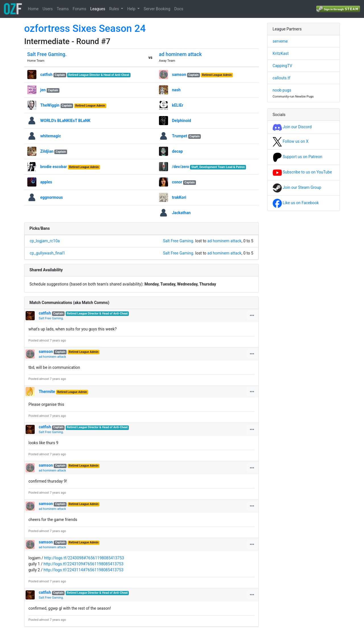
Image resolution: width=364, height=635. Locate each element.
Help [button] (132, 9)
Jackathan (181, 213)
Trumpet (180, 136)
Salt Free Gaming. (47, 54)
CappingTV (283, 66)
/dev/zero (181, 167)
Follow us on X (291, 141)
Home (33, 9)
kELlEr (178, 105)
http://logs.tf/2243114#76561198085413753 (83, 570)
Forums (80, 9)
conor (177, 182)
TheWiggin (50, 105)
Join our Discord (292, 127)
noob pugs (282, 90)
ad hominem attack (180, 54)
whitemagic (51, 136)
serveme (280, 41)
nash (176, 90)
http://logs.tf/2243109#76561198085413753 (83, 564)
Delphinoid (182, 121)
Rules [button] (115, 9)
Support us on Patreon (298, 157)
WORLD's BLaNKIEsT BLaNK (65, 121)
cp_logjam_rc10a (45, 241)
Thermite (47, 392)
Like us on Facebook (296, 203)
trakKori (179, 197)
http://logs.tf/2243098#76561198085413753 (84, 558)
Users (48, 9)
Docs (179, 9)
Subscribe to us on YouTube (302, 172)
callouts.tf (282, 78)
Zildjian (47, 151)
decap (177, 151)
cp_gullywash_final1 (47, 253)
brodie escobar (54, 167)
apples (46, 182)
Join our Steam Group (297, 187)
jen (43, 90)
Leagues (98, 9)
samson (179, 75)
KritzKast (281, 53)
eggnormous (52, 197)
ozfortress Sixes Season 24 (85, 29)
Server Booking (157, 9)
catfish (46, 75)
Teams (63, 9)
